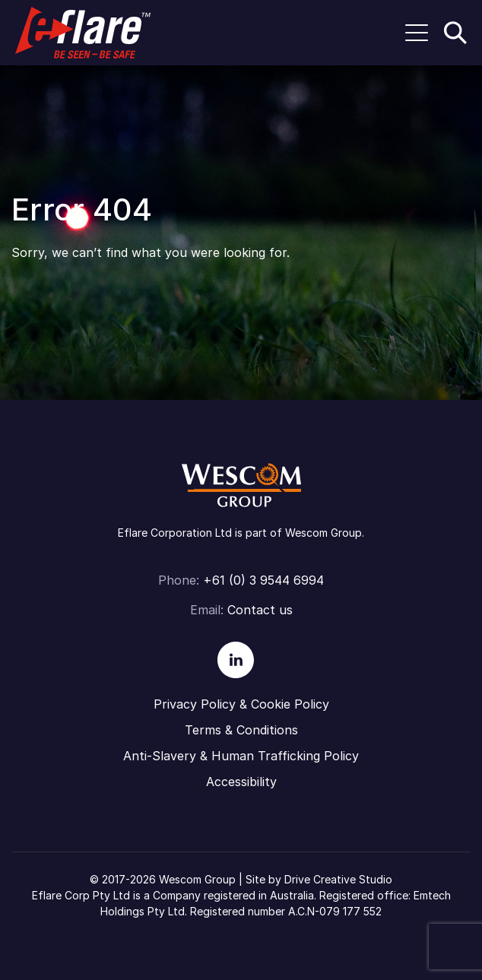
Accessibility (241, 782)
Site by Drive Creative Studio (319, 879)
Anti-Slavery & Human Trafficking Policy (241, 756)
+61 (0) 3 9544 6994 (263, 580)
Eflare (83, 33)
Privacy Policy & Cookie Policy (241, 704)
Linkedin (236, 660)
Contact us (260, 610)
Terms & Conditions (241, 730)
